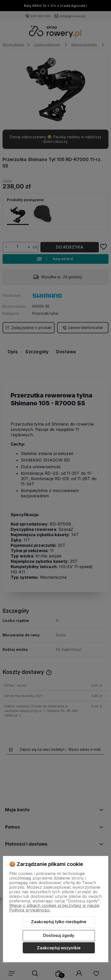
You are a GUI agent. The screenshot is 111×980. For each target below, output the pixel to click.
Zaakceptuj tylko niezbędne (59, 922)
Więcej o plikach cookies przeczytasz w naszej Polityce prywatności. (54, 908)
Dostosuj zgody (59, 935)
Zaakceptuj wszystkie (59, 948)
